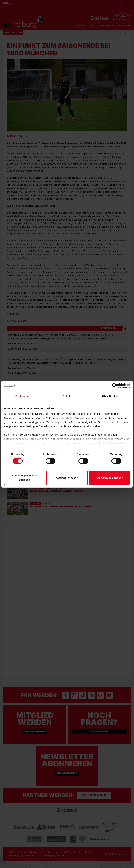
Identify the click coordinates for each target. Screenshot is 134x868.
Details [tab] (67, 396)
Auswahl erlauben (67, 478)
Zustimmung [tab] (23, 396)
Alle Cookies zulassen (109, 478)
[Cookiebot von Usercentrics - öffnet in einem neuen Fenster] (115, 386)
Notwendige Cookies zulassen (25, 478)
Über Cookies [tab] (111, 396)
